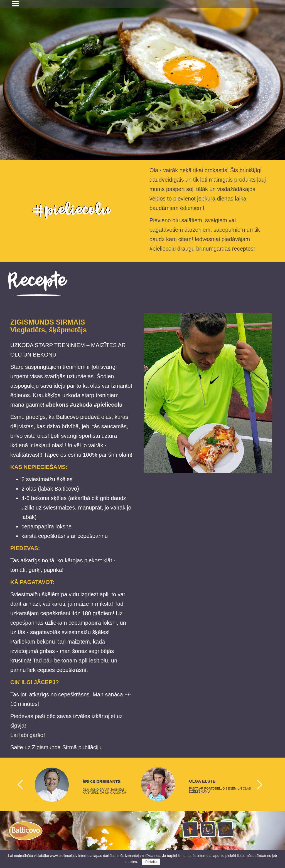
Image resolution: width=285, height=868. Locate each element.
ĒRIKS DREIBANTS (102, 781)
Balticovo (66, 489)
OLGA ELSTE (202, 781)
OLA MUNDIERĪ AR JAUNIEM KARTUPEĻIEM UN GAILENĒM (104, 791)
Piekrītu (151, 862)
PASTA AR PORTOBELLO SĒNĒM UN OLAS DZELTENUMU (220, 790)
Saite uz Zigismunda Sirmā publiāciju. (57, 747)
